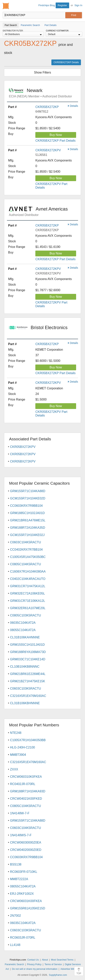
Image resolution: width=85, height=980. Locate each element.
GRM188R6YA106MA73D (28, 652)
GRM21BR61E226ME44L (28, 674)
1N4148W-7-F (20, 813)
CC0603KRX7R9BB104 (26, 506)
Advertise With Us (70, 969)
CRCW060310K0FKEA (26, 777)
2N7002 (15, 916)
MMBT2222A (19, 879)
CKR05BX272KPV (48, 150)
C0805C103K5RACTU (25, 615)
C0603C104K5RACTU (25, 542)
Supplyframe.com (58, 975)
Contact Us (33, 960)
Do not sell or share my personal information (35, 969)
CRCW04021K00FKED (26, 799)
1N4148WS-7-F (21, 835)
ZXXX (14, 769)
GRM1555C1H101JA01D (27, 645)
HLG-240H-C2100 (23, 747)
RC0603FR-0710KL (24, 872)
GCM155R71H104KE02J (27, 535)
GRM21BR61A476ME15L (28, 520)
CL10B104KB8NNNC (25, 667)
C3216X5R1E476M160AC (28, 696)
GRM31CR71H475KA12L (28, 586)
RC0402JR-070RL (23, 784)
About (45, 960)
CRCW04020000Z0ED (26, 850)
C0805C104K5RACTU (25, 564)
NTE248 (16, 733)
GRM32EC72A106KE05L (28, 593)
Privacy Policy (34, 964)
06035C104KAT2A (23, 623)
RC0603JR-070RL (23, 938)
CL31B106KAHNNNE (25, 637)
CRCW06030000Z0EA (26, 842)
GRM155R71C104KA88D (28, 491)
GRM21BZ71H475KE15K (28, 681)
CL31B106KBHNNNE (25, 703)
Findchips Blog (47, 5)
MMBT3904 (18, 755)
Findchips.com (6, 6)
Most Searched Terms (62, 960)
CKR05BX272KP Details (66, 62)
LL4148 (15, 945)
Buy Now (56, 135)
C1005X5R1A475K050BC (28, 557)
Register (62, 5)
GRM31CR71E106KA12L (28, 601)
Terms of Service (53, 964)
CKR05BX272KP (47, 107)
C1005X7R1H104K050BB (28, 740)
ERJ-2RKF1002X (22, 894)
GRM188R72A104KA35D (28, 528)
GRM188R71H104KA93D (28, 791)
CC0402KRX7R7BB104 (26, 550)
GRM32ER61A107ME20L (28, 608)
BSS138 (16, 864)
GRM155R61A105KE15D (28, 908)
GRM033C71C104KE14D (28, 659)
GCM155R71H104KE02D (28, 498)
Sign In (78, 5)
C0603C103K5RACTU (25, 689)
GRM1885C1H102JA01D (27, 513)
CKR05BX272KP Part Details (55, 141)
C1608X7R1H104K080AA (28, 572)
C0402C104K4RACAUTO (28, 579)
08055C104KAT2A (23, 630)
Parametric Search (14, 964)
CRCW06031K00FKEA (26, 901)
